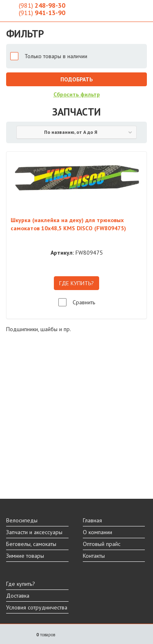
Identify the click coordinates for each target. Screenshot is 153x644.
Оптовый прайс (102, 544)
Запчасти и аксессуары (34, 532)
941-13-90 (42, 13)
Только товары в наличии (56, 56)
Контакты (94, 556)
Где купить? (21, 584)
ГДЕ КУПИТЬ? (76, 283)
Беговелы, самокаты (31, 544)
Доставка (18, 596)
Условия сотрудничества (37, 607)
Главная (92, 520)
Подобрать (76, 79)
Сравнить (84, 302)
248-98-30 (42, 5)
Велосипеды (22, 520)
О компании (98, 532)
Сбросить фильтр (77, 94)
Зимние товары (25, 556)
